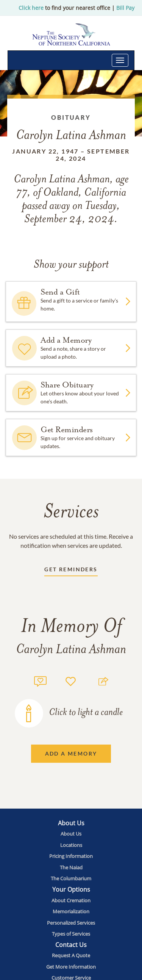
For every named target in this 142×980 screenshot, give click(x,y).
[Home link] (71, 34)
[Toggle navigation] (120, 60)
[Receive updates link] (71, 571)
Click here (31, 8)
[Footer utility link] (71, 834)
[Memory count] (40, 680)
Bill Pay (125, 8)
